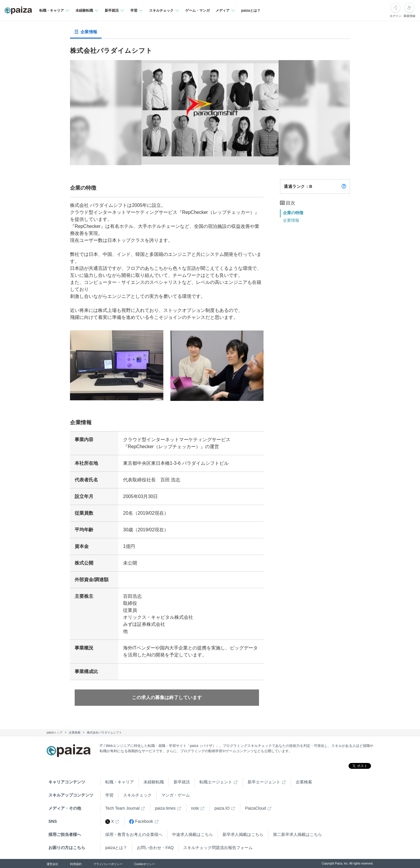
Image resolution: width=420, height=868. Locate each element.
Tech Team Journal (122, 808)
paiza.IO (222, 808)
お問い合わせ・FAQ (155, 848)
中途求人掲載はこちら (192, 834)
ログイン (395, 16)
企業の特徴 (293, 213)
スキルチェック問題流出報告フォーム (218, 848)
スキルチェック (137, 795)
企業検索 (304, 782)
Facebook (141, 821)
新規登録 (409, 16)
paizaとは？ (251, 11)
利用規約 (76, 864)
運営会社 (52, 864)
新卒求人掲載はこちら (243, 834)
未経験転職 (154, 782)
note (195, 808)
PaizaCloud (256, 808)
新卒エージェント (264, 782)
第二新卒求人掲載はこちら (297, 834)
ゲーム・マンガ (197, 11)
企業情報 (291, 220)
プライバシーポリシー (108, 864)
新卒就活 (182, 782)
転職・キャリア (120, 782)
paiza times (165, 808)
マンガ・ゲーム (176, 795)
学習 (109, 795)
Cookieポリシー (145, 864)
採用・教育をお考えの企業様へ (134, 834)
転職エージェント (216, 782)
